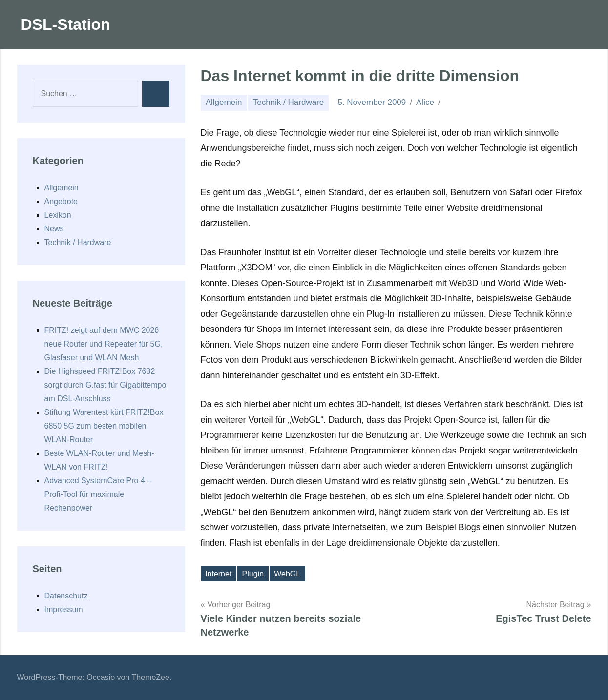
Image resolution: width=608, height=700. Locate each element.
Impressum (64, 609)
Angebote (61, 201)
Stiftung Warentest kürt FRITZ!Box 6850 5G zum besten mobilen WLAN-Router (104, 426)
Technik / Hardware (289, 102)
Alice (425, 102)
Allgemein (224, 102)
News (54, 229)
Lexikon (58, 215)
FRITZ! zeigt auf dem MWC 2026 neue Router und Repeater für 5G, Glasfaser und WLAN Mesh (104, 344)
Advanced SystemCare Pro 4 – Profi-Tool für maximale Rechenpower (98, 494)
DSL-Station (66, 24)
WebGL (287, 574)
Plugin (253, 574)
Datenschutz (66, 596)
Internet (218, 574)
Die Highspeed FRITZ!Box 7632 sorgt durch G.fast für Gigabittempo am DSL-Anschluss (105, 385)
